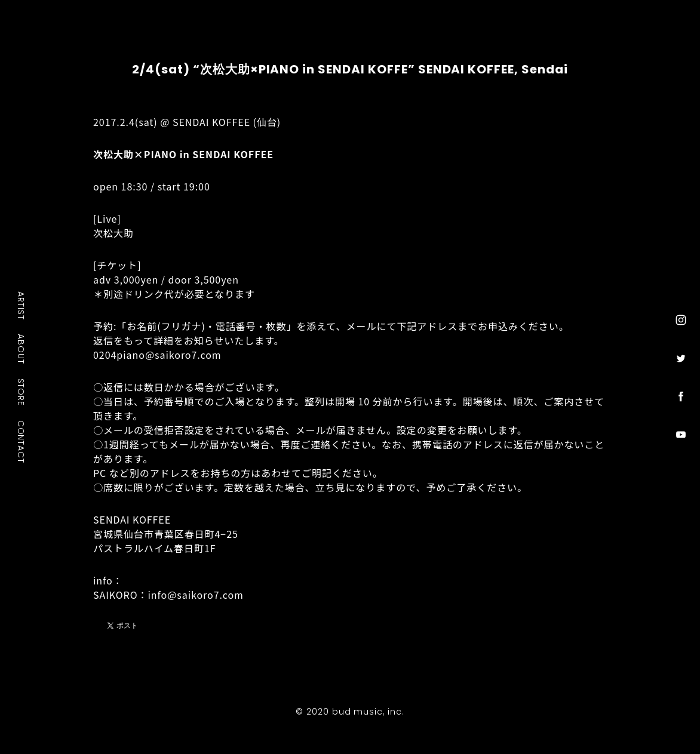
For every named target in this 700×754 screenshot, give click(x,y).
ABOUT (22, 349)
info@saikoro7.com (195, 595)
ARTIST (22, 305)
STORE (22, 392)
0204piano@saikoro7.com (157, 355)
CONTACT (22, 441)
